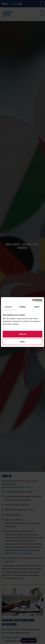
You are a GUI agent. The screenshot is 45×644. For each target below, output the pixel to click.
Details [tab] (22, 307)
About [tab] (37, 307)
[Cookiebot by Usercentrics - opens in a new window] (32, 300)
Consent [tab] (8, 307)
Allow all (23, 334)
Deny (23, 342)
